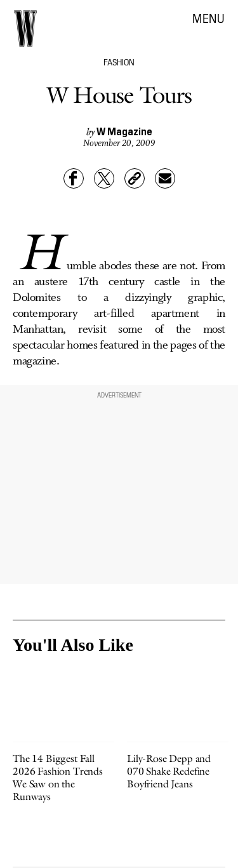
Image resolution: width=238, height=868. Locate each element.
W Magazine (124, 131)
